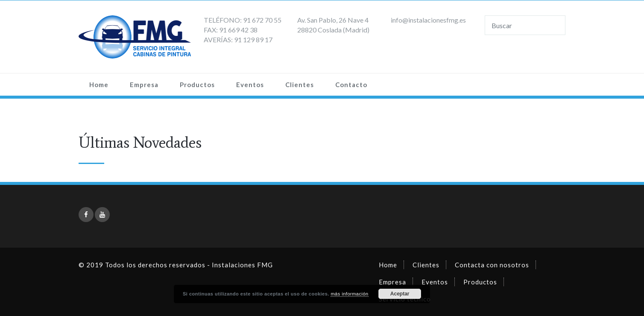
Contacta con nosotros (492, 265)
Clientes (300, 85)
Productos (197, 85)
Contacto (351, 85)
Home (99, 85)
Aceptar (400, 294)
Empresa (144, 85)
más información (349, 294)
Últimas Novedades (140, 142)
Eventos (250, 85)
